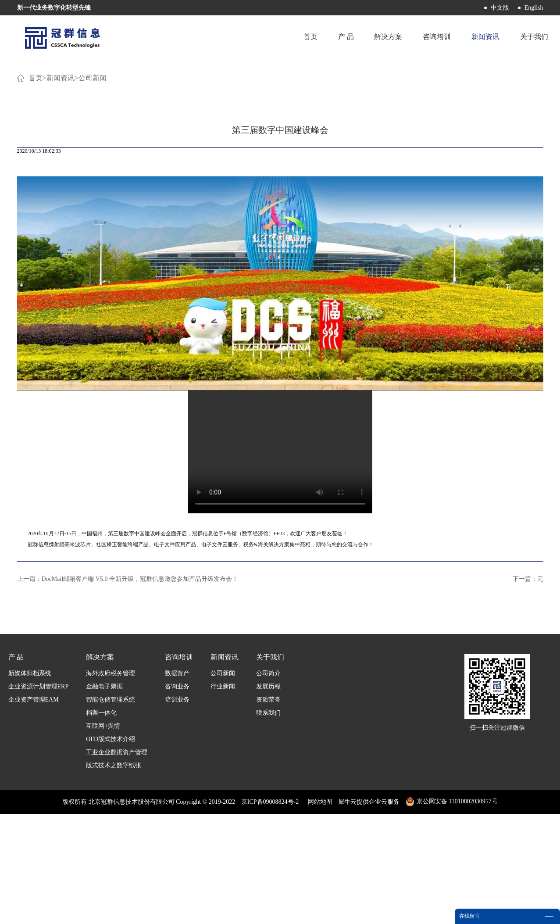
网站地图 (319, 912)
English (534, 8)
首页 (308, 37)
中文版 (500, 8)
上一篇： (128, 689)
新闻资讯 (61, 188)
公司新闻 (93, 188)
